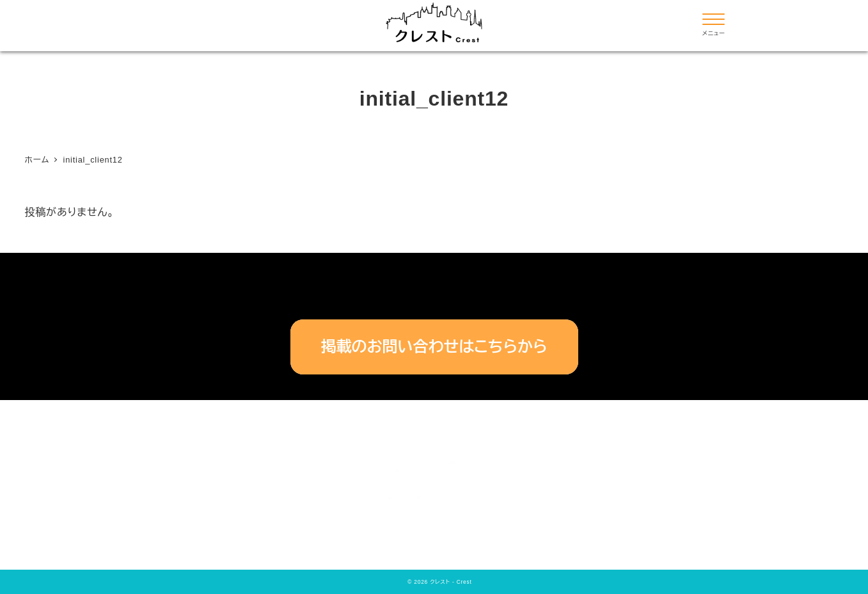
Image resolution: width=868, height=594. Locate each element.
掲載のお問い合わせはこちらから (434, 347)
